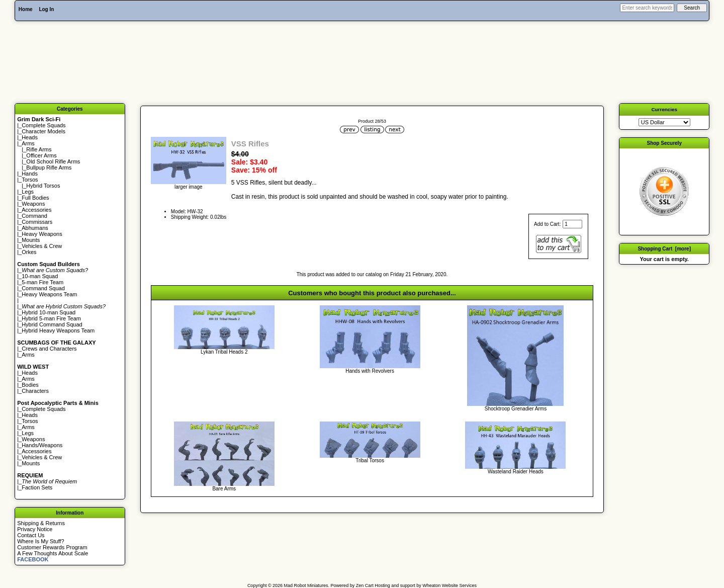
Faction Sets (37, 487)
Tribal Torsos (370, 460)
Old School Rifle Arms (53, 161)
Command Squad (43, 288)
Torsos (30, 180)
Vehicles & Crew (42, 246)
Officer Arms (41, 155)
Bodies (30, 385)
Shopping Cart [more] (664, 249)
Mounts (31, 240)
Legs (28, 192)
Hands (30, 174)
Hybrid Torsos (43, 186)
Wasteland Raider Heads (516, 472)
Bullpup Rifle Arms (49, 167)
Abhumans (35, 228)
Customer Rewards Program (52, 547)
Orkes (29, 252)
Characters (35, 391)
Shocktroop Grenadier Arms (516, 409)
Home (26, 9)
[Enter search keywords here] (647, 8)
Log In (46, 9)
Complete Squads (43, 125)
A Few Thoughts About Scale (53, 553)
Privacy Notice (35, 529)
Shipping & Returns (41, 523)
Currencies (664, 109)
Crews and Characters (49, 349)
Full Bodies (35, 198)
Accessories (36, 210)
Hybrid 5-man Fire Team (51, 318)
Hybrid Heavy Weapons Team (58, 330)
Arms (28, 355)
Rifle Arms (39, 149)
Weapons (33, 204)
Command (34, 216)
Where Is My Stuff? (40, 541)
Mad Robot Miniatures (306, 585)
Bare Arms (224, 489)
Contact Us (31, 535)
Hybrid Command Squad (52, 324)
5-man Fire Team (42, 282)
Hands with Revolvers (370, 371)
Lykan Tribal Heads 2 (224, 352)
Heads (30, 137)
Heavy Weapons (42, 234)
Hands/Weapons (42, 445)
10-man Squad (40, 276)
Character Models (43, 131)
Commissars (37, 222)
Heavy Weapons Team (49, 294)
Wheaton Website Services (449, 585)
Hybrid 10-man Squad (49, 312)
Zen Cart (365, 585)
